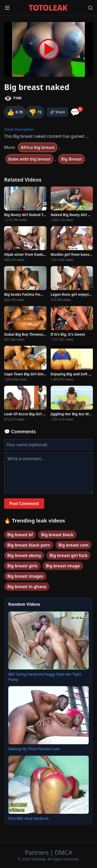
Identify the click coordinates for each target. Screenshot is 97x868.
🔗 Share (58, 112)
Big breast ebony (24, 555)
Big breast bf (20, 535)
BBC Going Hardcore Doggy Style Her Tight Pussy (45, 677)
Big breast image (63, 566)
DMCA (64, 852)
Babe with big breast (29, 159)
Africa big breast (38, 147)
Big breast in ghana (27, 587)
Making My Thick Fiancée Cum (34, 749)
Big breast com (73, 545)
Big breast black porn (29, 545)
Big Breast (72, 159)
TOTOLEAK (48, 8)
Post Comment (24, 504)
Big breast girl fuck (68, 555)
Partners (37, 852)
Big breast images (25, 576)
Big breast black (57, 535)
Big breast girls (22, 566)
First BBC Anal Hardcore (28, 818)
